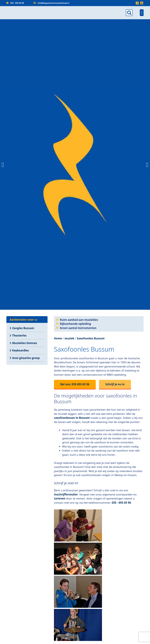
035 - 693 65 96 (17, 3)
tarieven (60, 498)
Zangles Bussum (23, 328)
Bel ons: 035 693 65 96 (75, 384)
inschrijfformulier (66, 494)
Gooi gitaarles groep (26, 358)
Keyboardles (20, 350)
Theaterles (19, 335)
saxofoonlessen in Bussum (72, 418)
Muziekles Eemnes (25, 343)
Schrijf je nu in (115, 384)
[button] (3, 165)
